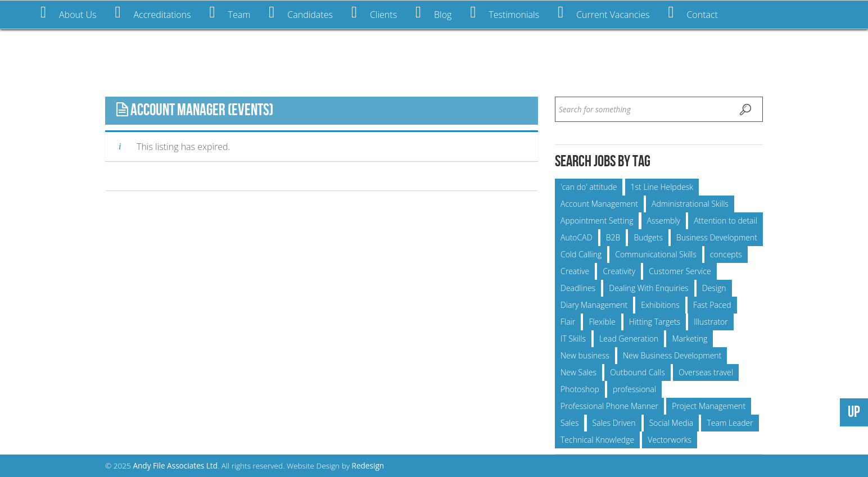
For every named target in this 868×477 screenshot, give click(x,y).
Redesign (368, 465)
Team (230, 13)
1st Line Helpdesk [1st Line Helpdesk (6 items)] (662, 187)
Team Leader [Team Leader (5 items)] (730, 423)
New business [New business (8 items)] (585, 355)
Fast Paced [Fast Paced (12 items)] (712, 305)
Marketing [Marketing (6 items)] (690, 339)
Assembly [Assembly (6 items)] (664, 221)
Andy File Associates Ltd (175, 465)
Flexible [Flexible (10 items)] (602, 322)
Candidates (301, 13)
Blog (433, 13)
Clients (374, 13)
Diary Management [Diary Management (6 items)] (594, 305)
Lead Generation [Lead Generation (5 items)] (629, 339)
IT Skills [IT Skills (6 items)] (573, 339)
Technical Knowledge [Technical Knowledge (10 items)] (597, 440)
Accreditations (153, 13)
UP (854, 412)
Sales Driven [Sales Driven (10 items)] (614, 423)
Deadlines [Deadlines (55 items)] (578, 288)
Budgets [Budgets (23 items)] (648, 237)
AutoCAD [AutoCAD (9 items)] (577, 237)
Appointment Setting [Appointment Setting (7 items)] (597, 221)
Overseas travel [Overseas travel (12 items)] (706, 372)
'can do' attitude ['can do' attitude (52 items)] (589, 187)
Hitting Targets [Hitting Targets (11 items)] (655, 322)
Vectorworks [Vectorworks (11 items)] (670, 440)
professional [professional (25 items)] (634, 389)
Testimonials (505, 13)
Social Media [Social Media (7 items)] (672, 423)
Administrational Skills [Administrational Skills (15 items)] (690, 204)
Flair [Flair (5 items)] (568, 322)
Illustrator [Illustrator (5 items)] (711, 322)
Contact (693, 13)
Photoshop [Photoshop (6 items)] (580, 389)
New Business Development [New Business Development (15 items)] (672, 355)
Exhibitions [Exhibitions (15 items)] (660, 305)
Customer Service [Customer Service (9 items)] (680, 271)
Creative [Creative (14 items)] (575, 271)
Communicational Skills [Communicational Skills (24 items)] (655, 254)
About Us (68, 13)
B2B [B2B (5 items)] (613, 237)
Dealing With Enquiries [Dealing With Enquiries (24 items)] (648, 288)
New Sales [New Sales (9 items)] (578, 372)
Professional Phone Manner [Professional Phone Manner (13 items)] (609, 406)
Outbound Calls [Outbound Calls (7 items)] (638, 372)
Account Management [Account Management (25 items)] (599, 204)
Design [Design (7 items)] (714, 288)
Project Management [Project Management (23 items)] (709, 406)
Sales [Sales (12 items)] (569, 423)
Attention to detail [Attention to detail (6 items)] (725, 221)
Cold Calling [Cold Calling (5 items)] (581, 254)
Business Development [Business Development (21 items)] (717, 237)
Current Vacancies (603, 13)
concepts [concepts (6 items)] (726, 254)
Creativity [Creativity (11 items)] (619, 271)
